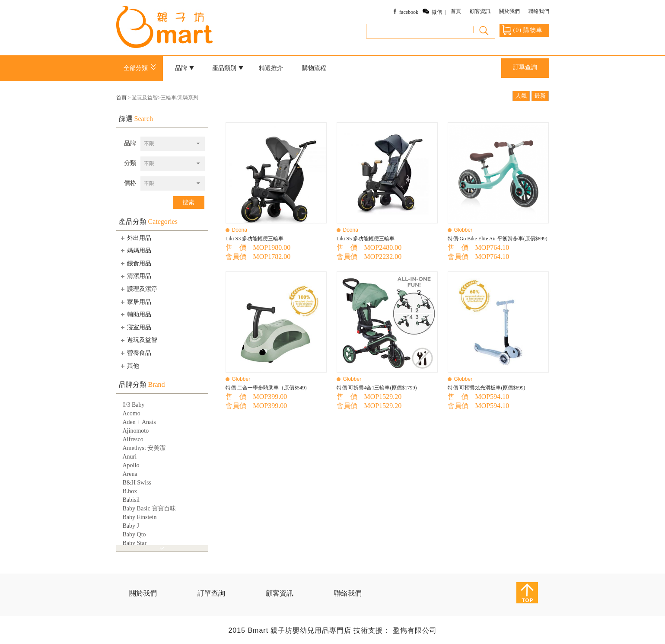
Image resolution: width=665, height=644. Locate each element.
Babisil (131, 500)
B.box (130, 491)
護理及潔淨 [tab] (138, 289)
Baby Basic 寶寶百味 (150, 509)
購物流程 (314, 68)
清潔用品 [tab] (135, 276)
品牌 (185, 68)
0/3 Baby (134, 405)
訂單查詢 (525, 67)
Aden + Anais (139, 422)
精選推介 (271, 68)
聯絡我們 (539, 11)
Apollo (131, 465)
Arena (130, 474)
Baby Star (135, 543)
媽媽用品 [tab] (135, 250)
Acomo (132, 413)
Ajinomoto (136, 431)
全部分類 (141, 68)
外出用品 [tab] (135, 238)
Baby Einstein (140, 517)
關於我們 (509, 11)
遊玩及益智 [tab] (138, 340)
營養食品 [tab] (135, 353)
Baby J (131, 526)
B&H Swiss (137, 483)
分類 (130, 163)
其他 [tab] (129, 366)
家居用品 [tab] (135, 302)
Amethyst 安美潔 (144, 448)
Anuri (130, 457)
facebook (409, 12)
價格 (130, 183)
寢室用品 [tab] (135, 327)
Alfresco (133, 439)
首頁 (456, 11)
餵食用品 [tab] (135, 263)
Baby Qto (134, 534)
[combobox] (173, 144)
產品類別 (228, 68)
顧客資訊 (480, 11)
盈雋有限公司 (415, 630)
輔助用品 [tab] (135, 314)
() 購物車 (522, 30)
